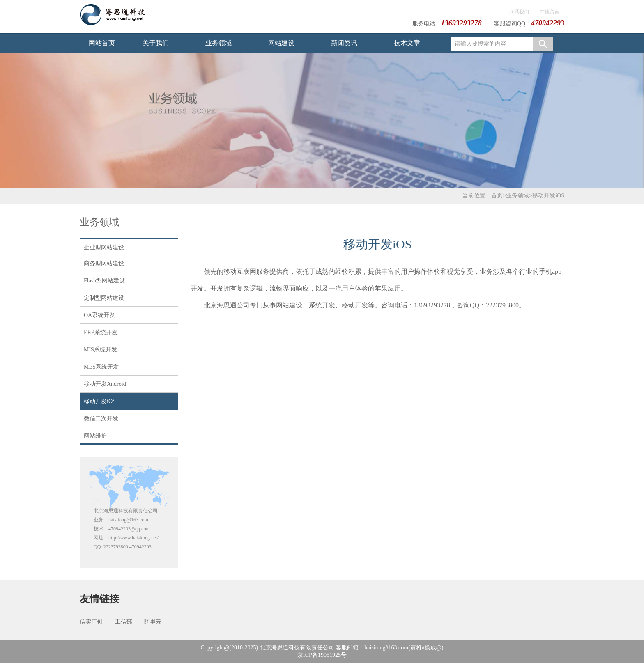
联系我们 (519, 12)
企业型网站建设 (104, 247)
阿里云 (153, 622)
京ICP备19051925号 (322, 655)
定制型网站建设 (104, 298)
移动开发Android (105, 384)
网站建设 (281, 43)
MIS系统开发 (100, 350)
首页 (497, 196)
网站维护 (95, 436)
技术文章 (407, 43)
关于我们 (156, 43)
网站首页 (102, 43)
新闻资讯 (344, 43)
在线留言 (550, 12)
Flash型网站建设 (104, 281)
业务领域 (218, 43)
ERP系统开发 (101, 332)
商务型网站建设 (104, 263)
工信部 (124, 622)
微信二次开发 (101, 419)
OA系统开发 (99, 315)
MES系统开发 (101, 367)
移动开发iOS (548, 196)
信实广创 (91, 622)
